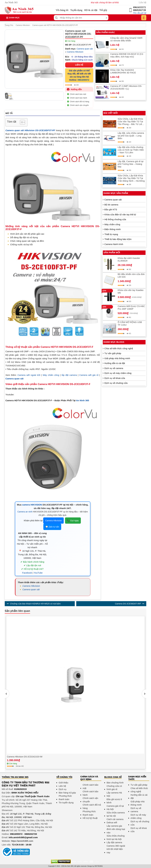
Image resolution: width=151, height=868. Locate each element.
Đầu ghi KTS (111, 209)
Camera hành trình (114, 244)
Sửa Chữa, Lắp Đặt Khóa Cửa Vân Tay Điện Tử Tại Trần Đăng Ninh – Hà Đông (131, 178)
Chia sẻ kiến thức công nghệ (119, 348)
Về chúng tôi (62, 10)
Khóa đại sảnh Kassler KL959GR (129, 259)
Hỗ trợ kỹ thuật (90, 818)
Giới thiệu (63, 783)
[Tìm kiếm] (56, 18)
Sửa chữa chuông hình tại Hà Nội (116, 837)
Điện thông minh (113, 229)
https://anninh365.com (22, 841)
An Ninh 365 (83, 400)
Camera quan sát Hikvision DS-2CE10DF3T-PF (30, 130)
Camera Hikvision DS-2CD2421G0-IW (25, 757)
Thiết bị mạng (111, 234)
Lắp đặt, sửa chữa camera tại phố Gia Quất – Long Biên (131, 136)
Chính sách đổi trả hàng (79, 102)
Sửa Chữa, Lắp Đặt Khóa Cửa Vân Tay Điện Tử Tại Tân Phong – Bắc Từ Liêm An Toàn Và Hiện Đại (131, 122)
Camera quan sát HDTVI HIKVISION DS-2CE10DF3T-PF (55, 25)
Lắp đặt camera (114, 842)
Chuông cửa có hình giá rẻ (114, 788)
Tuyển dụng (76, 10)
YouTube (38, 573)
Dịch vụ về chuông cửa (116, 383)
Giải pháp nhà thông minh (117, 358)
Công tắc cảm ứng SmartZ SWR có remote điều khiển (126, 39)
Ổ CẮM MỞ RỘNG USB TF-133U (130, 323)
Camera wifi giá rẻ (89, 375)
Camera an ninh (25, 512)
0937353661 (99, 866)
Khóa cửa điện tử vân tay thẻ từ (120, 214)
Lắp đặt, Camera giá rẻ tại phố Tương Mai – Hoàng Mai (131, 164)
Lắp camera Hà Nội (114, 794)
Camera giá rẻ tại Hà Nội (115, 808)
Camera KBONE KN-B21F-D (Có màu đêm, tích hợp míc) (127, 55)
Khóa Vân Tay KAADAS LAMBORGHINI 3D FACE (123, 71)
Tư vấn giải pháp (113, 353)
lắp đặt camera (69, 375)
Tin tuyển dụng (66, 803)
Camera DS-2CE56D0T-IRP (128, 604)
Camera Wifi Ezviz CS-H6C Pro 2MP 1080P (131, 308)
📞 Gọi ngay (73, 521)
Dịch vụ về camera (114, 368)
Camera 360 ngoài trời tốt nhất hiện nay (116, 849)
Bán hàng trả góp (67, 793)
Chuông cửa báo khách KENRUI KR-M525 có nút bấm (35, 604)
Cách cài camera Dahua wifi (115, 821)
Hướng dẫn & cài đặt (115, 363)
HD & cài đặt (91, 10)
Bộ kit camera (111, 205)
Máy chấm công (51, 375)
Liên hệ (143, 2)
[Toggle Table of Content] (21, 122)
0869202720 (139, 10)
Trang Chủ (9, 25)
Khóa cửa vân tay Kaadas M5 (131, 291)
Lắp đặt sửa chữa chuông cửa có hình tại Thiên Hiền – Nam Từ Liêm (131, 150)
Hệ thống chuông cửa (115, 219)
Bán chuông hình (115, 783)
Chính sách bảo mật (78, 94)
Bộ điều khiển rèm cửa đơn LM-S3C (131, 275)
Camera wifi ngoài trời (29, 375)
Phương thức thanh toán (65, 798)
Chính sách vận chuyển (79, 105)
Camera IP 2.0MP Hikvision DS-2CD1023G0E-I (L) (126, 87)
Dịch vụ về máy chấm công (118, 373)
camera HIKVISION (32, 505)
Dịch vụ (63, 789)
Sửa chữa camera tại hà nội (116, 814)
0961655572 (139, 7)
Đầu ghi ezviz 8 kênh (114, 801)
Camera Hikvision (23, 25)
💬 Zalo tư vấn (52, 527)
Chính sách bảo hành (78, 98)
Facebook (27, 573)
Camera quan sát (85, 49)
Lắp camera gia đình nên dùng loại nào (116, 829)
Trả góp (103, 10)
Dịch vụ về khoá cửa (115, 378)
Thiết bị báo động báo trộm (118, 239)
